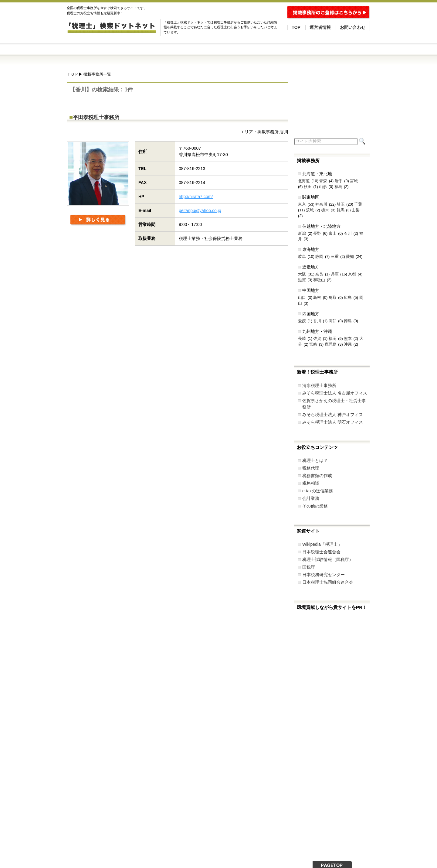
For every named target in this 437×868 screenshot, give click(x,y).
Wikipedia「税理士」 (322, 544)
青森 (323, 181)
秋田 (308, 187)
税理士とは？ (315, 460)
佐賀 (317, 339)
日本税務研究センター (324, 575)
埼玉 (341, 204)
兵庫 (335, 274)
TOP (296, 27)
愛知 (350, 257)
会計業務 (311, 498)
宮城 (354, 181)
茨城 (310, 210)
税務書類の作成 (317, 476)
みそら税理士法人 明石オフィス (333, 422)
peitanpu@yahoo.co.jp (200, 210)
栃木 (325, 210)
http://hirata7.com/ (196, 196)
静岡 (319, 257)
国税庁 (309, 567)
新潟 (302, 234)
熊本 (348, 339)
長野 (317, 234)
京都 (352, 274)
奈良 (319, 274)
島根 (317, 298)
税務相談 (311, 483)
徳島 (348, 321)
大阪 (302, 274)
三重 (335, 257)
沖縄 (348, 344)
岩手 (339, 181)
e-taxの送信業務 (318, 491)
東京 (302, 204)
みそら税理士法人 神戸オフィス (333, 415)
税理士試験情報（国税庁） (328, 559)
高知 (333, 321)
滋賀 (302, 280)
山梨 (356, 210)
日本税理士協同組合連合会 (328, 582)
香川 (317, 321)
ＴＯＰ (73, 74)
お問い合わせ (353, 27)
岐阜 (302, 257)
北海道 (304, 181)
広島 (348, 298)
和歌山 (319, 280)
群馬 (340, 210)
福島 (338, 187)
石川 (348, 234)
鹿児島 (331, 344)
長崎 (302, 339)
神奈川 (321, 204)
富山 (333, 234)
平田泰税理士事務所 (96, 117)
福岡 (333, 339)
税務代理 (311, 468)
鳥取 (333, 298)
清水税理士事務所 (319, 385)
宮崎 (313, 344)
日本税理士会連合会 (321, 552)
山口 (302, 298)
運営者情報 (320, 27)
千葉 (358, 204)
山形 (323, 187)
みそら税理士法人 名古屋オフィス (335, 393)
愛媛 (302, 321)
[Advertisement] (177, 281)
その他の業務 (315, 506)
